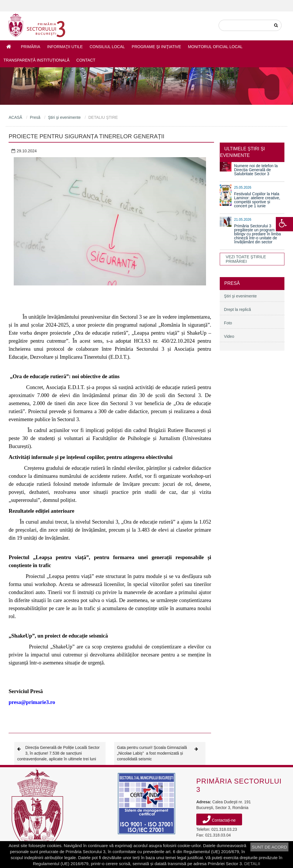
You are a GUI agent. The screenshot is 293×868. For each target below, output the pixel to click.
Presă (35, 117)
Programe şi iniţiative (156, 47)
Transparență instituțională (36, 60)
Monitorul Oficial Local (215, 47)
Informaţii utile (65, 47)
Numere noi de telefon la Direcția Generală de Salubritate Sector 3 (256, 170)
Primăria (31, 47)
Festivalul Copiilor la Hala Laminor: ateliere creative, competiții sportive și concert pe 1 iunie (257, 200)
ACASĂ (15, 117)
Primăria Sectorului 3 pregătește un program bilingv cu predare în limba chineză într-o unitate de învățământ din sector (257, 234)
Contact (86, 60)
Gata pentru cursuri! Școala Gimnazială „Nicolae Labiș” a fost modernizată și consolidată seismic (160, 753)
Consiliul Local (107, 47)
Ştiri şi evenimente (64, 117)
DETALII (252, 864)
